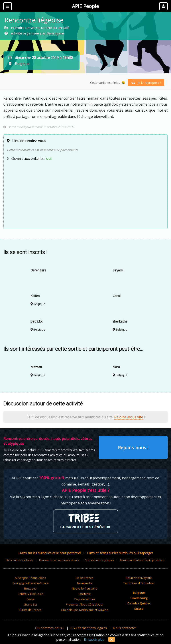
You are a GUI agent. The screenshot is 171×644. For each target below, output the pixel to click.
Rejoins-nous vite (129, 417)
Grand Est (30, 604)
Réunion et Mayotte (139, 578)
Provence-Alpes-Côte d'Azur (85, 604)
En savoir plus (94, 639)
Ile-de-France (85, 578)
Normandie (85, 583)
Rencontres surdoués (20, 560)
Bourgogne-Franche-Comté (31, 583)
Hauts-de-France (30, 610)
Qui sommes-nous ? (50, 628)
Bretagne (30, 588)
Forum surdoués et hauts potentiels (142, 560)
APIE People (85, 6)
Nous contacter (125, 628)
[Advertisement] (85, 194)
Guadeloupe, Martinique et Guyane (85, 610)
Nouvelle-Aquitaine (85, 588)
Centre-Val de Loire (30, 594)
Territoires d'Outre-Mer (139, 583)
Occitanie (85, 594)
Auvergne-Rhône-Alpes (31, 578)
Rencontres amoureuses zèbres (59, 560)
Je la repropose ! (146, 83)
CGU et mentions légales (89, 628)
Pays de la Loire (85, 599)
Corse (31, 599)
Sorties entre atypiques (100, 560)
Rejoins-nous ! (133, 447)
